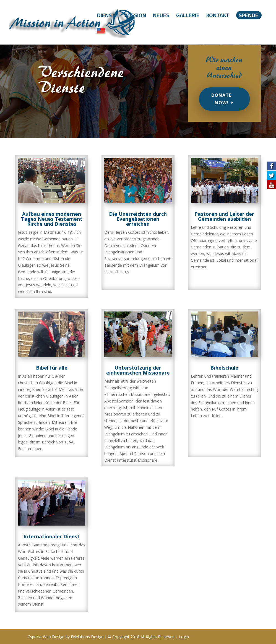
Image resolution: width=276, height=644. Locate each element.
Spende (248, 15)
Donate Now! (221, 99)
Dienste (108, 17)
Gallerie (188, 17)
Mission (136, 17)
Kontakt (218, 17)
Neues (161, 17)
